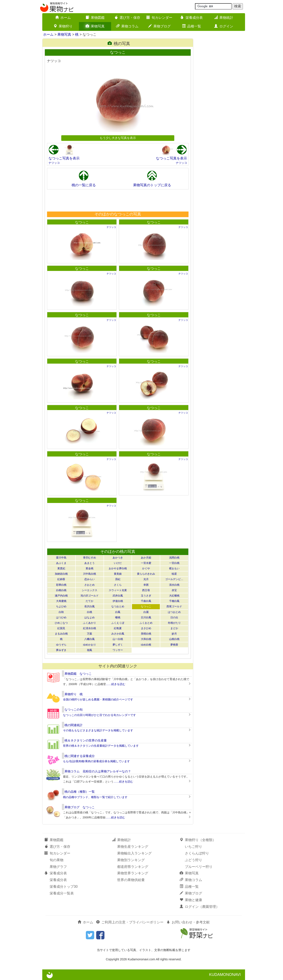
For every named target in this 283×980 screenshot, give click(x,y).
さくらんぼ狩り (197, 853)
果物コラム (127, 26)
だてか (90, 601)
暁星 (174, 574)
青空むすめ (90, 558)
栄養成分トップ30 (64, 887)
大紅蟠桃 (174, 596)
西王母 (146, 590)
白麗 (146, 612)
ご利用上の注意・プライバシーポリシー (130, 922)
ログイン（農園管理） (200, 907)
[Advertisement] (118, 200)
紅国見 (61, 628)
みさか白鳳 (118, 634)
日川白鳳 (146, 617)
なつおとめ (118, 606)
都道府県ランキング (133, 867)
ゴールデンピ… (174, 579)
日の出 (174, 617)
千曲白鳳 (146, 601)
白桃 (90, 612)
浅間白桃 (174, 558)
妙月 (174, 634)
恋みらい (90, 579)
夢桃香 (174, 645)
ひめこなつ (61, 623)
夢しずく (118, 645)
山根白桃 (174, 639)
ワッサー (118, 650)
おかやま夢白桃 (118, 568)
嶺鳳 (90, 650)
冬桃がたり (174, 623)
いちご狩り (193, 847)
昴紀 (118, 579)
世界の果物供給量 (131, 880)
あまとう (90, 563)
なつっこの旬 (74, 710)
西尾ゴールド (174, 606)
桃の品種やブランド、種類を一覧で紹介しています (95, 797)
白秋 (61, 612)
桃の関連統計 (74, 725)
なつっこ (82, 222)
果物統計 (224, 18)
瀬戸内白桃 (61, 596)
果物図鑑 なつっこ (78, 674)
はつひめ (61, 617)
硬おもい (174, 568)
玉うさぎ (146, 596)
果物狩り (63, 26)
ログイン (224, 26)
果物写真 (95, 26)
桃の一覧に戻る (84, 185)
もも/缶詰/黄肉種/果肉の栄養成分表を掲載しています (96, 761)
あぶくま (61, 563)
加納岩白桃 (61, 574)
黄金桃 (90, 568)
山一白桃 (118, 639)
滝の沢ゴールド (90, 596)
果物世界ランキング (133, 873)
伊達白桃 (118, 601)
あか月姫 (146, 558)
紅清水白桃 (90, 628)
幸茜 (146, 585)
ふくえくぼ (118, 623)
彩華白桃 (61, 585)
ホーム (63, 18)
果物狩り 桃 (74, 694)
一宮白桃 (174, 563)
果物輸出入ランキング (134, 853)
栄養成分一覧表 (62, 893)
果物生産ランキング (133, 847)
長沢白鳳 (90, 606)
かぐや (146, 568)
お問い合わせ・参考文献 (188, 922)
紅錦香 (61, 579)
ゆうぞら (61, 645)
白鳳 (118, 612)
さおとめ (90, 585)
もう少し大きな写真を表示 (118, 138)
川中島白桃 (90, 574)
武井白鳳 (118, 596)
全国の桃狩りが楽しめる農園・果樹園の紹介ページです (98, 699)
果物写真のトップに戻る (152, 185)
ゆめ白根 (146, 645)
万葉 (90, 634)
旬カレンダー (159, 18)
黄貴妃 (61, 568)
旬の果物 (57, 860)
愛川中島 (61, 558)
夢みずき (61, 650)
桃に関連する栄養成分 (80, 756)
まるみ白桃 (61, 634)
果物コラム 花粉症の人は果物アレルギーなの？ (98, 771)
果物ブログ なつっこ (80, 807)
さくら (118, 585)
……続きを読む (116, 684)
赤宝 (174, 590)
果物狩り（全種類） (198, 840)
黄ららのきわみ (146, 574)
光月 (146, 579)
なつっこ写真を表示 (64, 158)
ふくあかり (90, 623)
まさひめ (146, 628)
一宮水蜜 (146, 563)
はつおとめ (174, 612)
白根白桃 (61, 590)
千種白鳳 (174, 601)
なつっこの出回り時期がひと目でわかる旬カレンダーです (99, 715)
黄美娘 (118, 574)
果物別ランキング (131, 860)
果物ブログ (159, 26)
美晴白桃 (146, 634)
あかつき (118, 558)
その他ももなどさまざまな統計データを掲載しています (98, 730)
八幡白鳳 (90, 639)
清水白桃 (174, 585)
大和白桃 (146, 639)
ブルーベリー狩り (199, 867)
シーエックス (90, 590)
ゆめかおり (90, 645)
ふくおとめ (146, 623)
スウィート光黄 (118, 590)
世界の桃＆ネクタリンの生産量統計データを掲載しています (101, 746)
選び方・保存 (127, 18)
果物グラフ (58, 867)
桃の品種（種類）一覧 (80, 792)
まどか (174, 628)
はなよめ (90, 617)
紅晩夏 (118, 628)
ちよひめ (61, 606)
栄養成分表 (192, 18)
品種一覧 (192, 26)
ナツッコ (54, 163)
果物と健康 (191, 900)
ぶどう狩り (193, 860)
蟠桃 (118, 617)
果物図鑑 (95, 18)
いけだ (118, 563)
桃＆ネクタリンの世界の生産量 (86, 740)
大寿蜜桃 (61, 601)
